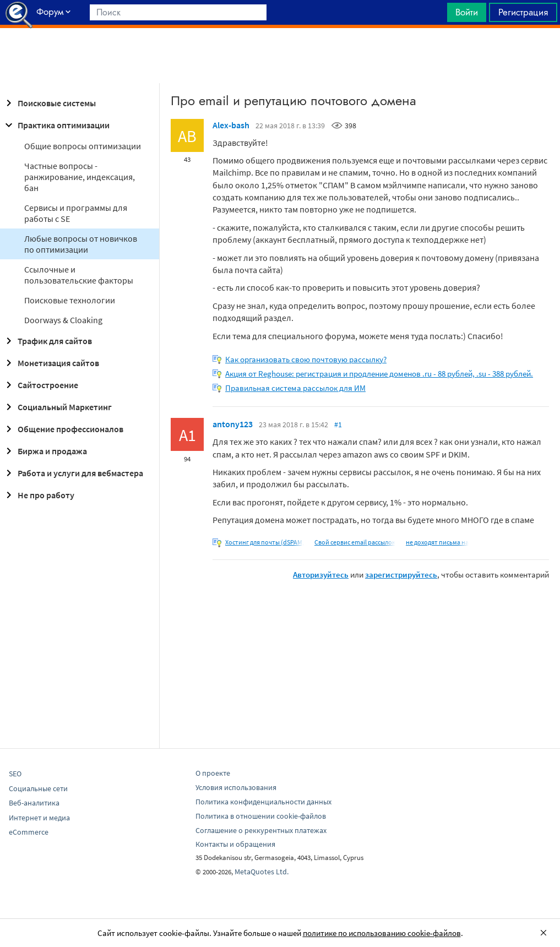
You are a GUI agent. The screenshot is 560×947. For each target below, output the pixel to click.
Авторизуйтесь (321, 575)
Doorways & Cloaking (63, 320)
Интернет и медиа (39, 818)
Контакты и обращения (235, 844)
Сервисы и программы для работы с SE (76, 213)
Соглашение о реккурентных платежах (261, 830)
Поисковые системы (49, 103)
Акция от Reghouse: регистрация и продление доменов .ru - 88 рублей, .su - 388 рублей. (379, 374)
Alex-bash (231, 125)
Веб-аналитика (34, 803)
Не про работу (38, 495)
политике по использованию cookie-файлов (382, 933)
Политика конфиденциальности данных (263, 802)
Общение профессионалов (63, 429)
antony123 (233, 424)
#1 (338, 424)
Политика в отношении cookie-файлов (261, 816)
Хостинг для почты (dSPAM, (265, 542)
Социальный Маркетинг (57, 407)
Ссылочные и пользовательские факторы (79, 275)
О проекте (213, 773)
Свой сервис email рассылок (355, 542)
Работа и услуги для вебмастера (73, 473)
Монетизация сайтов (51, 363)
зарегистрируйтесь (401, 575)
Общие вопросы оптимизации (83, 146)
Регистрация (523, 12)
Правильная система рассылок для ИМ (295, 388)
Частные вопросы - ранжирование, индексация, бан (80, 177)
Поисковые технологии (70, 300)
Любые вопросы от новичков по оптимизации (81, 244)
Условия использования (236, 787)
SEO (15, 774)
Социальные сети (38, 788)
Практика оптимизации (56, 125)
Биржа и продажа (45, 451)
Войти (467, 12)
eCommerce (29, 832)
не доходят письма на (437, 542)
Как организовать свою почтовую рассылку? (306, 359)
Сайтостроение (40, 385)
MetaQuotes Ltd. (262, 872)
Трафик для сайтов (47, 341)
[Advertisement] (280, 56)
